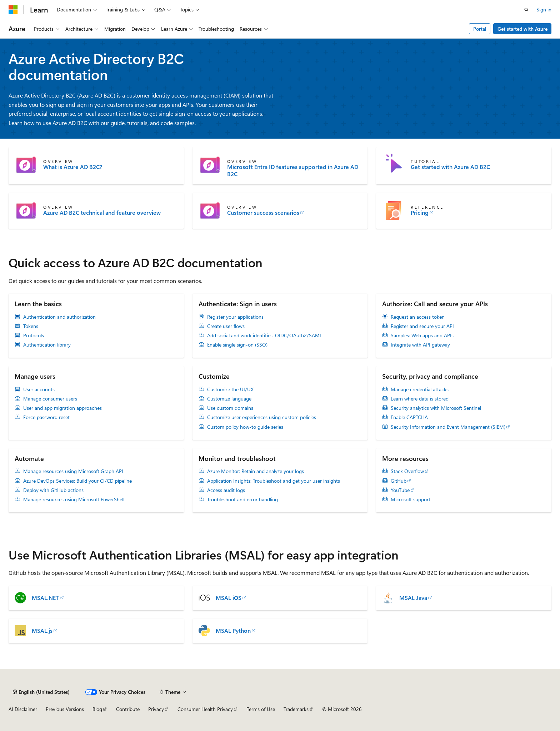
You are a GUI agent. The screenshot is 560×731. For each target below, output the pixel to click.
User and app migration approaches (62, 408)
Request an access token (418, 317)
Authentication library (47, 345)
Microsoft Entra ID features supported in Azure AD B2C (293, 170)
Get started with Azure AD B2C (450, 167)
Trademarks (296, 709)
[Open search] (526, 10)
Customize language (229, 399)
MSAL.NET (45, 598)
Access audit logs (226, 490)
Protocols (34, 335)
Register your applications (235, 317)
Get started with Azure (522, 29)
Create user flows (226, 326)
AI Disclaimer (23, 709)
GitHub (399, 481)
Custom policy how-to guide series (245, 427)
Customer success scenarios (263, 213)
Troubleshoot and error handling (242, 499)
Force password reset (46, 417)
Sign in (544, 9)
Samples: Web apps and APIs (422, 335)
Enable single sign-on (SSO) (237, 345)
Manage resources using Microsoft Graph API (73, 471)
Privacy (156, 709)
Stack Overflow (407, 471)
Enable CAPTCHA (409, 417)
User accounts (39, 389)
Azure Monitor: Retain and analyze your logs (256, 471)
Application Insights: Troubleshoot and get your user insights (274, 481)
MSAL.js (42, 631)
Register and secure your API (422, 326)
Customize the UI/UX (230, 389)
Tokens (31, 326)
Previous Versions (65, 709)
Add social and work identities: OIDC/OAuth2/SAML (265, 335)
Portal (480, 29)
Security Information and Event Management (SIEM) (448, 427)
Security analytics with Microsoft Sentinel (436, 408)
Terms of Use (261, 709)
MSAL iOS (229, 598)
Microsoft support (411, 499)
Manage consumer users (50, 399)
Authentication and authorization (59, 317)
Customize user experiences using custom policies (262, 417)
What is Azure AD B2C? (73, 167)
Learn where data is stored (420, 399)
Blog (97, 709)
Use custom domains (230, 408)
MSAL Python (233, 631)
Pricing (420, 213)
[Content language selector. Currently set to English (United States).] (41, 692)
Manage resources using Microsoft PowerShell (74, 499)
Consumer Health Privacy (205, 709)
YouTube (400, 490)
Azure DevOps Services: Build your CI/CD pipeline (77, 481)
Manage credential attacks (420, 389)
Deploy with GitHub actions (53, 490)
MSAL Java (413, 598)
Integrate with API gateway (420, 345)
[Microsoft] (13, 10)
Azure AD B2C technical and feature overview (102, 213)
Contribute (128, 709)
